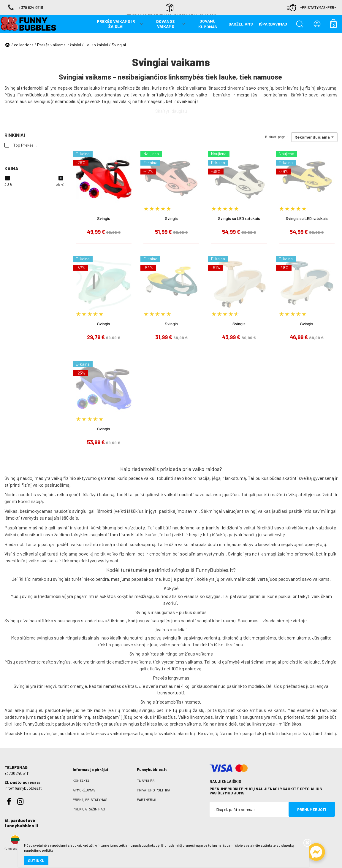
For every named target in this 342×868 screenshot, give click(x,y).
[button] (314, 137)
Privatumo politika (153, 790)
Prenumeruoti (312, 810)
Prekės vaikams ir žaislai (59, 45)
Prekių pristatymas (90, 799)
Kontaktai (81, 780)
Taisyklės (146, 780)
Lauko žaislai (96, 45)
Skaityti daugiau (171, 111)
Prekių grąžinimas (89, 809)
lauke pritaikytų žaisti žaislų (308, 733)
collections (24, 45)
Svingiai (119, 45)
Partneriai (147, 799)
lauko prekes (171, 724)
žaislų (199, 710)
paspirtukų (253, 733)
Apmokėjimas (84, 790)
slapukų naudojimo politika (71, 843)
